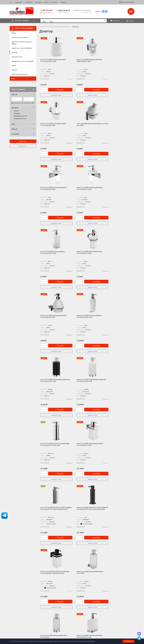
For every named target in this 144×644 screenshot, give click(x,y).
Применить (23, 141)
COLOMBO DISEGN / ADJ (61, 587)
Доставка (39, 2)
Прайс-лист (19, 2)
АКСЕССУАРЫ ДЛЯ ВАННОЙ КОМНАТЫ (24, 28)
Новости (63, 2)
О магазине (29, 2)
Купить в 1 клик (51, 95)
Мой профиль (116, 618)
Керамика (16, 113)
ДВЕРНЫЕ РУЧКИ (59, 606)
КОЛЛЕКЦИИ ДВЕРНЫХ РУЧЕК (63, 597)
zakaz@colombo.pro (17, 606)
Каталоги (55, 2)
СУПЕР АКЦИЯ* (59, 584)
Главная (42, 27)
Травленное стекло (19, 119)
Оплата (46, 2)
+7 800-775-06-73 (63, 11)
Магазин (86, 584)
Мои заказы (115, 614)
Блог (84, 587)
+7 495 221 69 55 (47, 10)
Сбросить (23, 146)
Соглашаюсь (128, 641)
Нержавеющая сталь (19, 116)
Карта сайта (32, 610)
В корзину (54, 90)
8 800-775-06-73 (16, 598)
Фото (85, 591)
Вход (123, 2)
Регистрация (130, 2)
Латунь (15, 111)
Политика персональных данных (19, 610)
